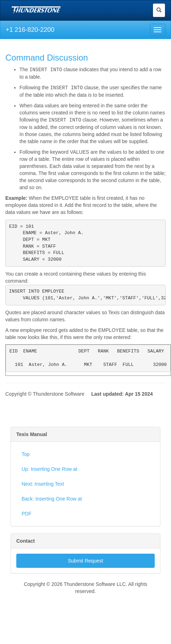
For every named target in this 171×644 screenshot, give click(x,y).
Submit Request (86, 567)
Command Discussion (47, 58)
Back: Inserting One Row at (52, 505)
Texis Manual (32, 441)
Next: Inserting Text (43, 491)
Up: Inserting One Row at (49, 476)
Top (26, 461)
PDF (27, 520)
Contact (25, 548)
